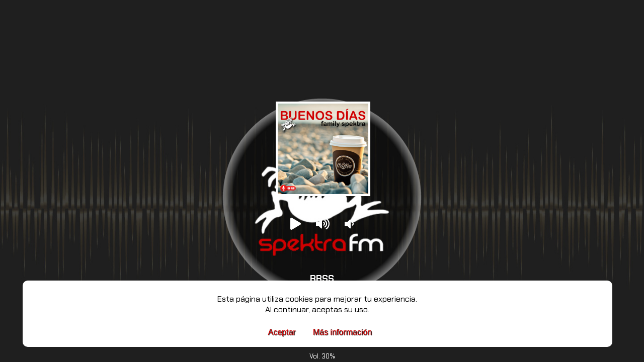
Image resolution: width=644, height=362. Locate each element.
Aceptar (282, 332)
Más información (342, 332)
